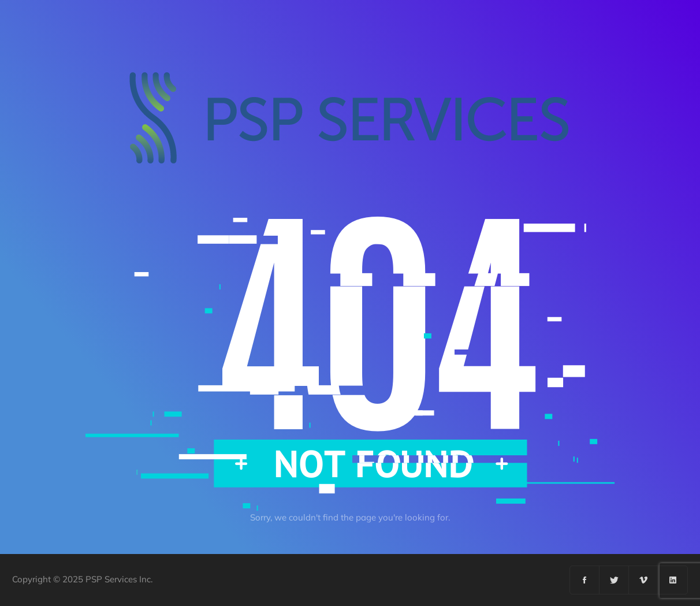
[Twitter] (614, 580)
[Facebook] (585, 580)
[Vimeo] (644, 580)
